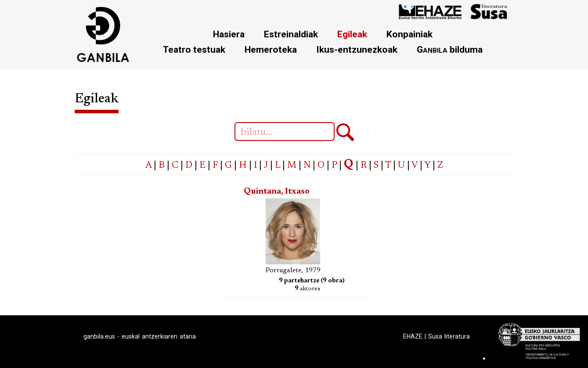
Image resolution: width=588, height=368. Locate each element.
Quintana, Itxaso (277, 192)
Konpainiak (409, 34)
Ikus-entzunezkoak (357, 49)
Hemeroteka (271, 49)
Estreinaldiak (291, 34)
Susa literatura (449, 336)
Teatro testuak (194, 49)
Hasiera (229, 34)
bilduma (450, 49)
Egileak (352, 34)
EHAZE (413, 336)
